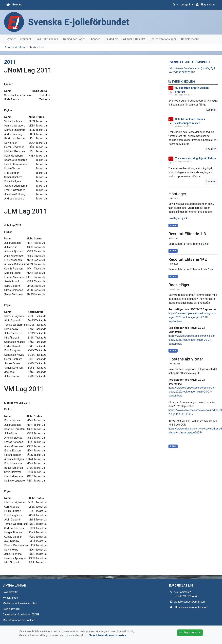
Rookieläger (179, 285)
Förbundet (25, 39)
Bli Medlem (112, 39)
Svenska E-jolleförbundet (79, 22)
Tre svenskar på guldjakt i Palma (195, 158)
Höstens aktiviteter (186, 359)
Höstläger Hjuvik (178, 218)
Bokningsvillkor (11, 609)
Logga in (186, 5)
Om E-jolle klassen (47, 39)
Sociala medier (190, 39)
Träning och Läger (74, 39)
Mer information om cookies (19, 620)
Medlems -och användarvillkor (20, 603)
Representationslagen (163, 39)
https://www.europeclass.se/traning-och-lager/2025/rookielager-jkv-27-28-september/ (192, 317)
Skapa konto (206, 5)
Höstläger (177, 194)
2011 (42, 47)
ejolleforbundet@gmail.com (190, 602)
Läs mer (211, 110)
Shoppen (95, 39)
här (207, 244)
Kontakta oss (10, 598)
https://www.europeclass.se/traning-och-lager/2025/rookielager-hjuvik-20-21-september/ (192, 340)
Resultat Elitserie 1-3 (187, 234)
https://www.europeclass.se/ (191, 607)
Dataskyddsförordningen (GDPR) (22, 615)
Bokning (17, 5)
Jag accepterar (190, 633)
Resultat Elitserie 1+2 (188, 259)
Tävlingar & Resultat (133, 39)
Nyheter (11, 39)
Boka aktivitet (10, 592)
